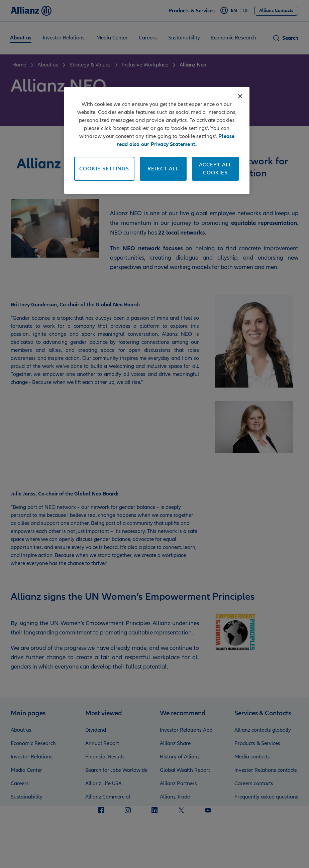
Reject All (163, 169)
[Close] (240, 96)
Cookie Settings (104, 169)
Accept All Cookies (215, 169)
